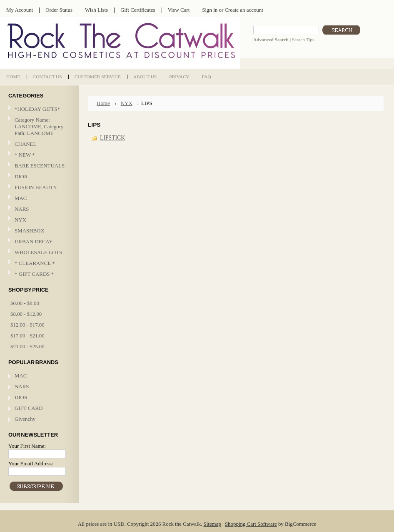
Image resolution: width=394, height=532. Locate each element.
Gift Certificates (138, 10)
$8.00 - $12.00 (26, 314)
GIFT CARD (29, 408)
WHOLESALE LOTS (38, 252)
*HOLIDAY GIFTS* (37, 109)
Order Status (59, 10)
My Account (20, 10)
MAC (38, 199)
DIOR (21, 176)
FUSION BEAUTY (36, 187)
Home (103, 103)
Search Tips (303, 40)
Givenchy (25, 419)
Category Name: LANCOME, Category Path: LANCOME (39, 126)
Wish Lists (96, 10)
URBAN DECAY (34, 241)
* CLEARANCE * (35, 263)
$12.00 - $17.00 (27, 325)
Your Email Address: (31, 463)
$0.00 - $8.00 (25, 303)
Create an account (244, 10)
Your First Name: (27, 446)
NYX (38, 220)
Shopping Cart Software (251, 524)
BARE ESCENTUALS (40, 166)
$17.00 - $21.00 (27, 336)
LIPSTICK (112, 138)
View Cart (179, 10)
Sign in (210, 10)
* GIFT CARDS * (34, 274)
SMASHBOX (30, 231)
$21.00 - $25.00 (27, 346)
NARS (22, 209)
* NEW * (25, 155)
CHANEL (25, 144)
